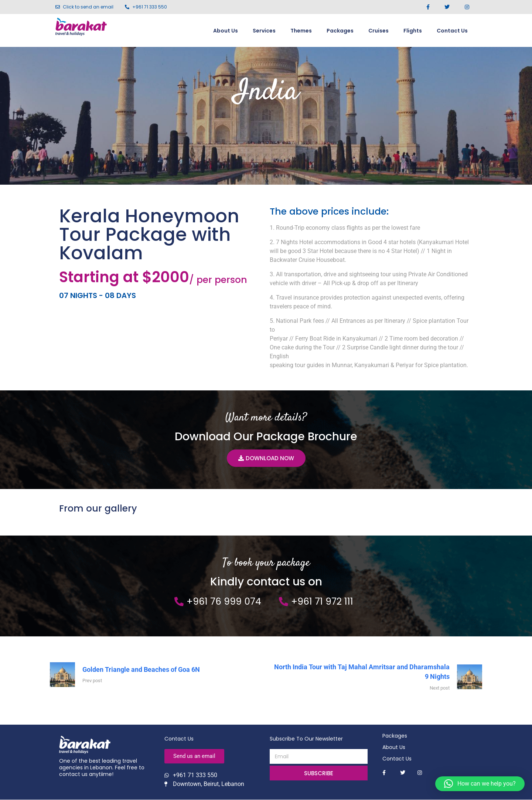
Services (264, 31)
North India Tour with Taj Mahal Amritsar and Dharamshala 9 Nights (362, 672)
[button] (480, 784)
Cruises (378, 31)
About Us (226, 31)
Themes (301, 31)
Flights (413, 31)
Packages (340, 31)
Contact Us (452, 31)
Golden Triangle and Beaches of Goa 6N (141, 670)
